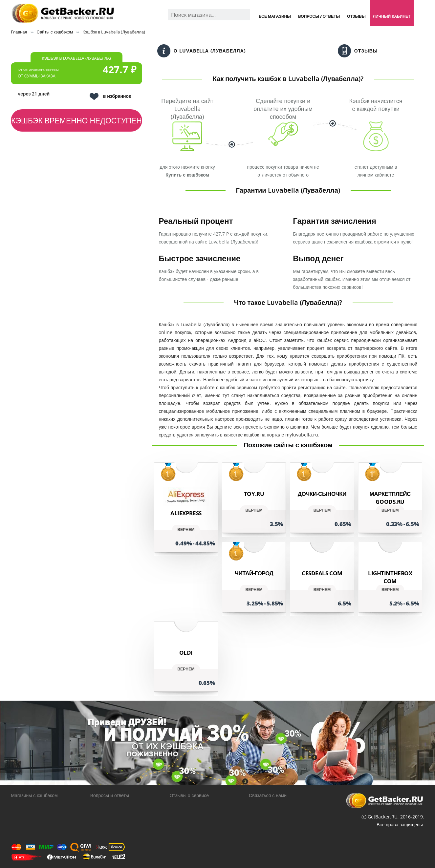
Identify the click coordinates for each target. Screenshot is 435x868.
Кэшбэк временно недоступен (76, 120)
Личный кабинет (392, 16)
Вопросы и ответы (110, 795)
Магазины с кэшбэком (34, 795)
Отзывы (356, 16)
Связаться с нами (268, 795)
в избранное (110, 97)
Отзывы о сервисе (189, 795)
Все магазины (275, 16)
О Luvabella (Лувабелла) (202, 51)
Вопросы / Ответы (319, 16)
